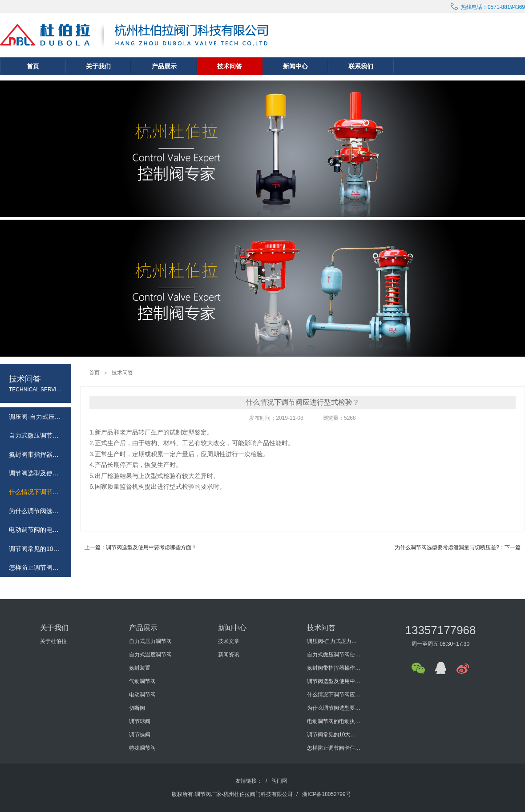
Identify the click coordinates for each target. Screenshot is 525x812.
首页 (33, 66)
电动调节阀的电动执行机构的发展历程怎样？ (334, 721)
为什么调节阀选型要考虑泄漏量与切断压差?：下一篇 (458, 547)
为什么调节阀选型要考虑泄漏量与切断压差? (334, 708)
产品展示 (164, 66)
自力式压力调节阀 (150, 641)
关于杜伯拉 (53, 641)
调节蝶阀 (140, 735)
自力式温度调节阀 (150, 655)
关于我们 (98, 66)
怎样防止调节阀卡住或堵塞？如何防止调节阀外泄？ (334, 748)
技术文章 (229, 641)
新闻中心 (295, 66)
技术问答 (230, 66)
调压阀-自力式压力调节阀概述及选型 (334, 641)
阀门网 (279, 781)
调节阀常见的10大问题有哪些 (334, 735)
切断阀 (137, 708)
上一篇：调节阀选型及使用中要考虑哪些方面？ (141, 547)
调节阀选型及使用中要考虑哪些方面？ (334, 681)
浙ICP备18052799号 (326, 794)
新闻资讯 (229, 655)
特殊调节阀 (142, 748)
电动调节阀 (142, 695)
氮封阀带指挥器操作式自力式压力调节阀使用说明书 (334, 668)
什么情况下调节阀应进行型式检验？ (334, 695)
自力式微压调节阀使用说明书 (334, 655)
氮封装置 (140, 668)
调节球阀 (140, 721)
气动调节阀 (142, 681)
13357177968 (440, 630)
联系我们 (361, 66)
